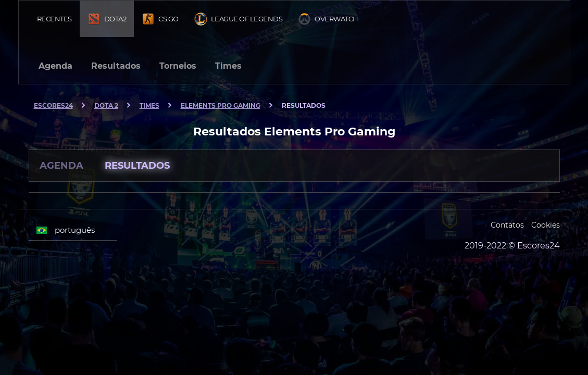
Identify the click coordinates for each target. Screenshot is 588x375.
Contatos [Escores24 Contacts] (507, 225)
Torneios (178, 66)
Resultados (116, 66)
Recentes (54, 19)
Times (228, 66)
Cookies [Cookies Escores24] (546, 225)
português (66, 230)
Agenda (55, 66)
